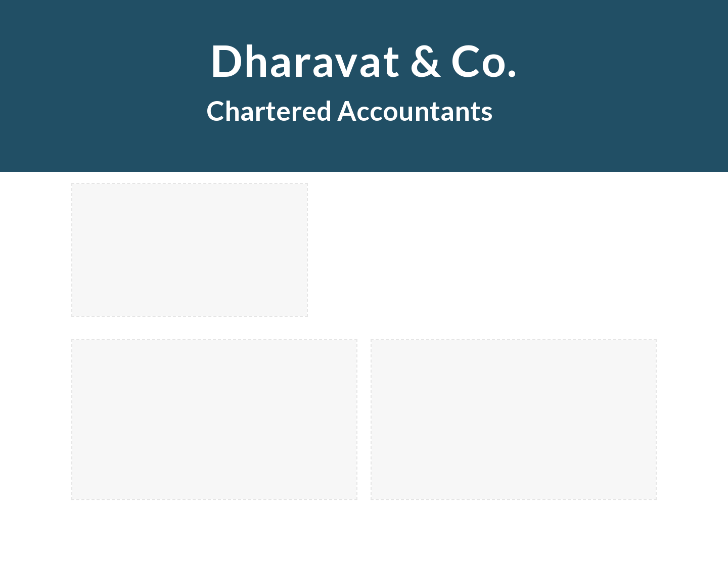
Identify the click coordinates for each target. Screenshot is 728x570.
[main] (364, 86)
